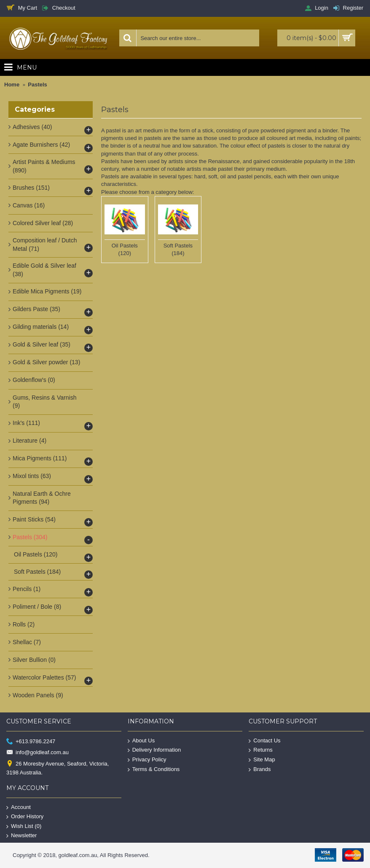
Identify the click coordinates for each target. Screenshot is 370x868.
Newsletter (21, 836)
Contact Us (264, 740)
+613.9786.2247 (31, 741)
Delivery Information (154, 750)
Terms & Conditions (154, 769)
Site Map (262, 760)
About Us (141, 740)
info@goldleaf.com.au (38, 753)
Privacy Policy (147, 760)
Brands (260, 769)
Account (19, 807)
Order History (25, 817)
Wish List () (24, 826)
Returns (261, 750)
